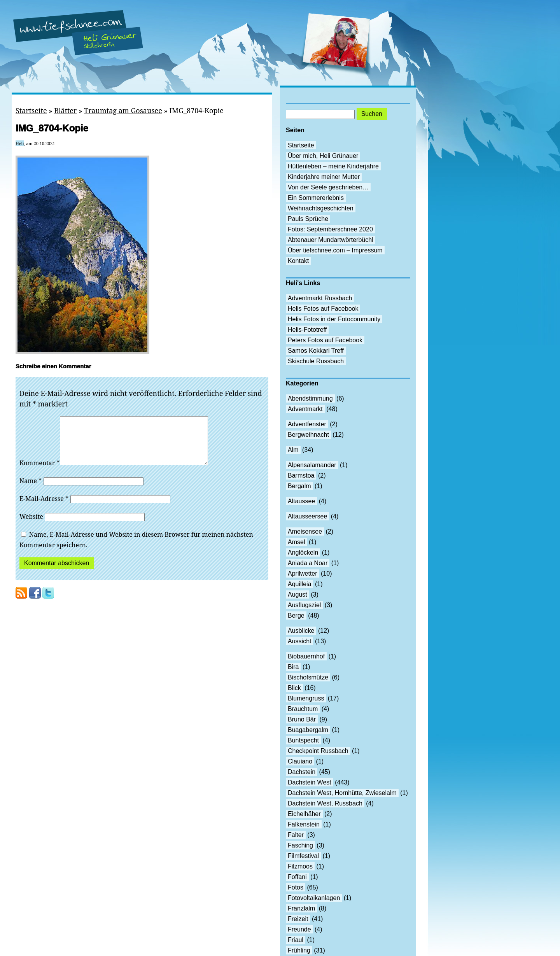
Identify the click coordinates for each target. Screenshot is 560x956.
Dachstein (302, 772)
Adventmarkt (305, 409)
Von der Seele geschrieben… (328, 187)
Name (31, 490)
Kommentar (40, 472)
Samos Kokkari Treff (316, 351)
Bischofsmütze (308, 677)
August (297, 594)
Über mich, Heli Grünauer (323, 156)
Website (31, 526)
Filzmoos (300, 866)
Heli (20, 143)
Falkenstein (304, 824)
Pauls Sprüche (308, 219)
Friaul (296, 940)
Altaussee (301, 501)
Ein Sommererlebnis (316, 198)
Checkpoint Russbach (318, 751)
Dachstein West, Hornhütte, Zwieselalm (342, 793)
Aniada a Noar (308, 563)
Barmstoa (301, 475)
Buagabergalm (308, 730)
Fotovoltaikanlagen (314, 898)
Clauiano (300, 761)
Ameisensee (305, 531)
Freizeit (298, 919)
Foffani (297, 877)
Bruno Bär (302, 719)
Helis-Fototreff (307, 330)
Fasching (300, 845)
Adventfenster (307, 424)
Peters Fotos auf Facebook (325, 340)
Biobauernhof (306, 656)
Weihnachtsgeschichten (321, 208)
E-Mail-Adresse (44, 508)
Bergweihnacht (308, 435)
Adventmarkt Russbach (320, 298)
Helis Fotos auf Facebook (323, 309)
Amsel (296, 542)
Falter (296, 835)
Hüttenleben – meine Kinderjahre (333, 166)
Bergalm (299, 486)
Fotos (296, 887)
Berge (296, 615)
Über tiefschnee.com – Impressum (335, 250)
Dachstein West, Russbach (325, 803)
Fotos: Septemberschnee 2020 (330, 229)
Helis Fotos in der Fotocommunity (334, 319)
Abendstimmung (310, 398)
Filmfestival (303, 856)
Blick (294, 688)
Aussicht (299, 641)
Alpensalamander (312, 465)
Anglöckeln (303, 552)
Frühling (299, 950)
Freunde (299, 929)
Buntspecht (303, 740)
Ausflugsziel (304, 605)
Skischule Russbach (316, 361)
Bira (293, 667)
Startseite (31, 110)
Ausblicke (301, 631)
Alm (293, 450)
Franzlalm (301, 908)
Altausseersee (307, 516)
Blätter (65, 110)
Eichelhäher (304, 814)
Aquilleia (299, 584)
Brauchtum (303, 709)
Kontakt (298, 261)
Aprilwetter (303, 573)
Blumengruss (306, 698)
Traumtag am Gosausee (123, 110)
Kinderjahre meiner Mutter (324, 177)
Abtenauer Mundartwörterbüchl (331, 240)
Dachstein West (310, 782)
